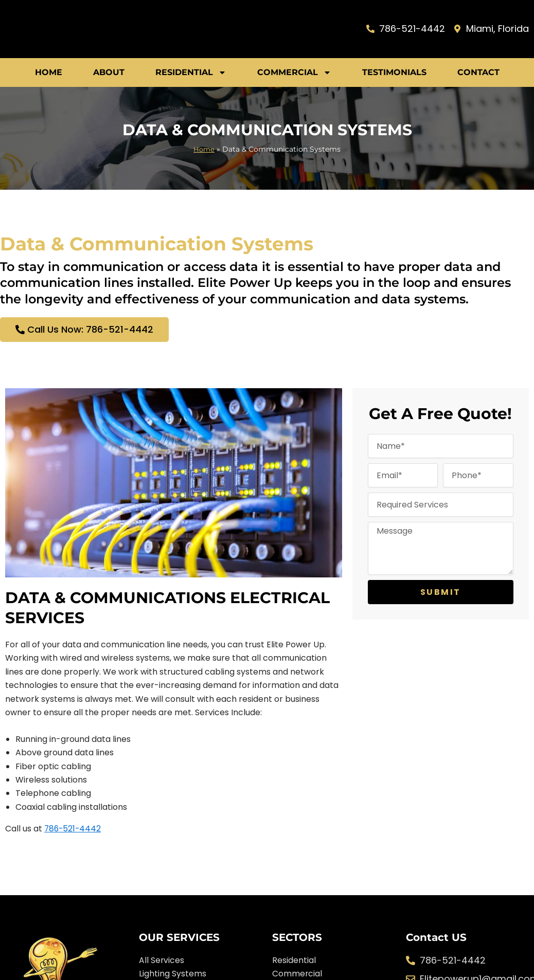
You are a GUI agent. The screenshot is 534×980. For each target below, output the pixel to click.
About (109, 72)
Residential (191, 72)
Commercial (294, 72)
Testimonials (394, 72)
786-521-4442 (74, 829)
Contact (478, 72)
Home (49, 72)
